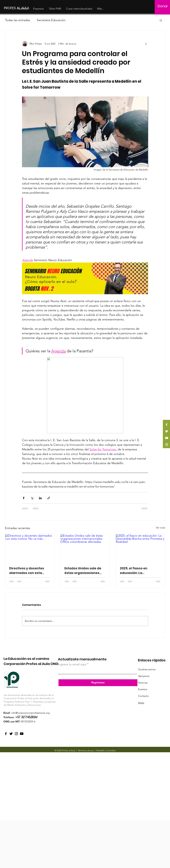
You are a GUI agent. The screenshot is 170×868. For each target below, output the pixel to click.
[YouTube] (167, 438)
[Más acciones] (146, 44)
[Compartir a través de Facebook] (24, 498)
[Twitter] (167, 431)
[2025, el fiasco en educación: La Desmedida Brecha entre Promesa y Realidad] (140, 548)
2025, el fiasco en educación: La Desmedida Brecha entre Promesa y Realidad (140, 571)
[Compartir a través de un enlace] (49, 498)
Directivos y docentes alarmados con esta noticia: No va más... (27, 571)
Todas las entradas (17, 20)
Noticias (143, 683)
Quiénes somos (147, 669)
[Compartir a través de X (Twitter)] (32, 498)
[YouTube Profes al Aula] (22, 734)
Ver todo (161, 528)
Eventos (143, 689)
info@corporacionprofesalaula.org (30, 713)
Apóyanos (144, 676)
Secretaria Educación (51, 20)
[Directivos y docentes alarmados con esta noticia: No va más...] (30, 548)
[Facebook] (167, 425)
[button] (161, 20)
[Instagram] (167, 445)
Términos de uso (86, 750)
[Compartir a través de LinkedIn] (40, 498)
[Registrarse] (98, 683)
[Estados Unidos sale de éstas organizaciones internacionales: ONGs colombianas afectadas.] (85, 548)
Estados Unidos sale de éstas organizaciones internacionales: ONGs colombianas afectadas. (84, 571)
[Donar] (163, 6)
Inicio (141, 703)
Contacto (143, 696)
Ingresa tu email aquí (72, 664)
